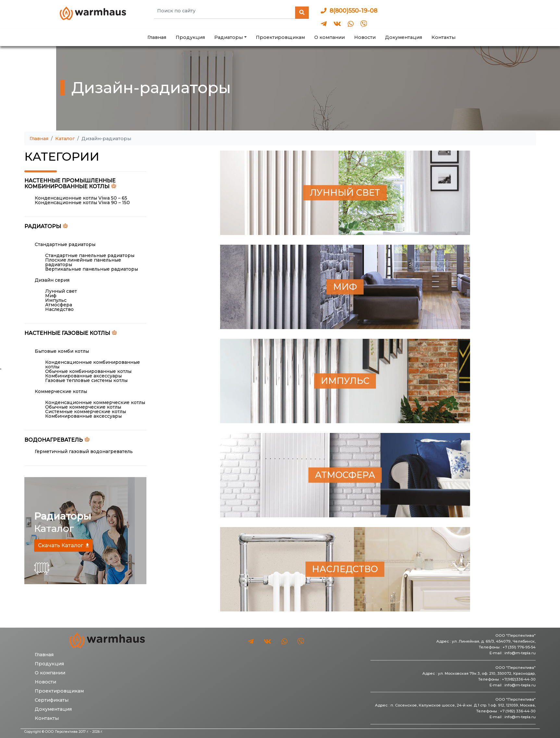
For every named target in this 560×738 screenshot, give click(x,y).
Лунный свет (61, 291)
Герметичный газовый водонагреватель (84, 451)
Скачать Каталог (61, 545)
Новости (365, 37)
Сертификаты (52, 700)
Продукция (190, 37)
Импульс (56, 300)
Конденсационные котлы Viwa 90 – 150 (82, 203)
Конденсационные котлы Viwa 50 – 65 (81, 198)
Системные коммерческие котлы (86, 412)
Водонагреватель (54, 440)
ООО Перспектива (61, 732)
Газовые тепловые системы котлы (86, 380)
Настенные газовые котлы (67, 333)
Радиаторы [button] (229, 37)
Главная (157, 37)
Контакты (443, 37)
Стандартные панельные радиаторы (90, 255)
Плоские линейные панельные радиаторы (83, 262)
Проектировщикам (280, 37)
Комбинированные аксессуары (83, 376)
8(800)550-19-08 (349, 11)
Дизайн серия (52, 280)
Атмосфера (59, 305)
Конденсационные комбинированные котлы (93, 364)
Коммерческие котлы (61, 391)
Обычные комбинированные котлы (88, 371)
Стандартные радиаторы (65, 244)
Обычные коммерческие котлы (83, 407)
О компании (330, 37)
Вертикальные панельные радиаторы (92, 269)
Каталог (65, 139)
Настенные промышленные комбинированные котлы (70, 184)
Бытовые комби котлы (62, 351)
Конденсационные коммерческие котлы (95, 402)
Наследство (59, 309)
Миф (51, 296)
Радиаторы (43, 226)
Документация (404, 37)
